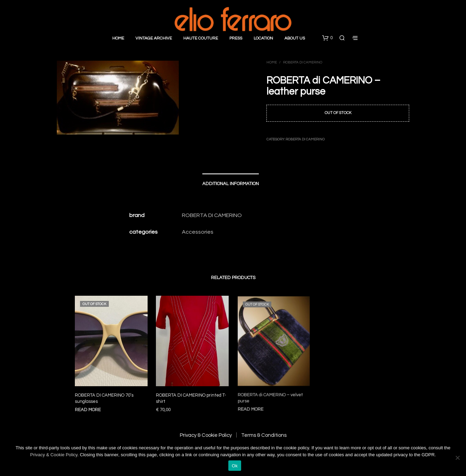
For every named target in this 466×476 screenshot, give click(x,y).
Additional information (231, 184)
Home (118, 38)
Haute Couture (201, 38)
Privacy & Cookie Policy (206, 435)
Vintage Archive (154, 38)
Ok (235, 466)
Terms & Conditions (264, 435)
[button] (327, 38)
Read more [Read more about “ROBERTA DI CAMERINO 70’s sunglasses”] (88, 410)
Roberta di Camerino (303, 62)
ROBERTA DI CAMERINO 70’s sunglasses (104, 398)
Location (263, 38)
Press (236, 38)
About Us (295, 38)
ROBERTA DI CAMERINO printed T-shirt (191, 396)
